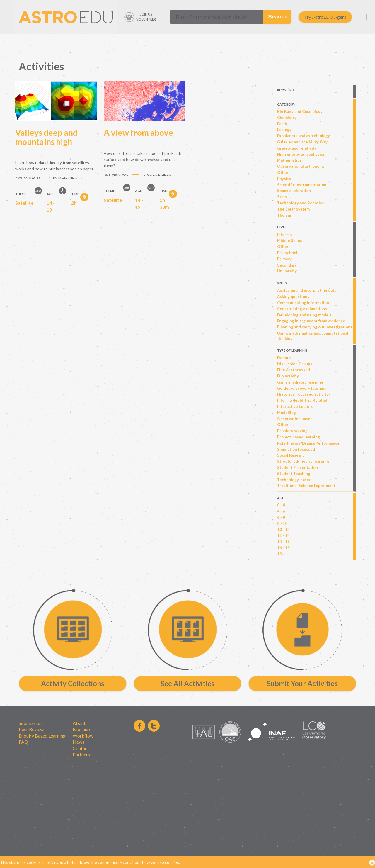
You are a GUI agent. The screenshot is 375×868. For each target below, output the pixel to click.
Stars (282, 197)
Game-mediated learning (300, 382)
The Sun (285, 215)
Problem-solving (292, 431)
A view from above (138, 133)
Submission (30, 723)
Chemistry (287, 118)
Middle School (290, 240)
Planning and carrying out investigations (315, 327)
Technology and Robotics (301, 203)
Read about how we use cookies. (150, 862)
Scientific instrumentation (302, 185)
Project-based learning (299, 437)
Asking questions (293, 296)
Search (277, 17)
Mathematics (289, 160)
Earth (282, 124)
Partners (81, 754)
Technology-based (294, 480)
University (287, 271)
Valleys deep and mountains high (46, 137)
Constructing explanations (302, 309)
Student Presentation (298, 467)
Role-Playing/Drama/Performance (308, 443)
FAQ (23, 742)
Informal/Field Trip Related (302, 400)
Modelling (287, 413)
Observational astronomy (301, 166)
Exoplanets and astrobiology (304, 136)
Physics (284, 179)
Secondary (287, 265)
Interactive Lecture (295, 406)
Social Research (292, 455)
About (79, 723)
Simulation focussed (296, 449)
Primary (284, 259)
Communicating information (303, 303)
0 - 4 (281, 505)
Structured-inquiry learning (303, 461)
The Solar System (293, 209)
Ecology (284, 130)
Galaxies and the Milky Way (302, 142)
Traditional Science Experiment (306, 486)
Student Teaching (294, 474)
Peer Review (31, 729)
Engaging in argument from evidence (311, 321)
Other (283, 172)
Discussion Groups (295, 364)
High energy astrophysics (301, 154)
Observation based (295, 419)
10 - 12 (283, 530)
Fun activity (288, 376)
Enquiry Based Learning (42, 736)
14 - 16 (283, 542)
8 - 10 (282, 523)
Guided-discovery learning (302, 388)
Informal (285, 235)
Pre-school (287, 253)
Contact (81, 748)
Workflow (83, 736)
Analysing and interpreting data (307, 290)
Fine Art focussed (294, 370)
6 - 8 (281, 517)
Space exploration (294, 191)
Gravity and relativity (297, 148)
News (79, 742)
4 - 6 (281, 511)
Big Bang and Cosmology (300, 111)
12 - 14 (283, 535)
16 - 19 (283, 548)
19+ (281, 554)
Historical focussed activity (303, 394)
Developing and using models (304, 315)
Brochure (82, 729)
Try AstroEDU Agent (325, 17)
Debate (284, 358)
